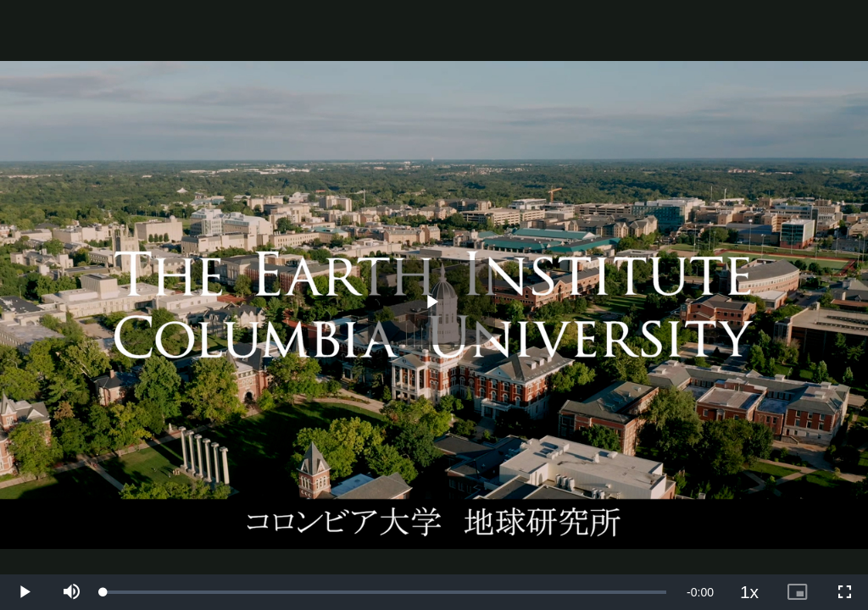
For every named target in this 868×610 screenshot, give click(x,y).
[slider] (385, 592)
